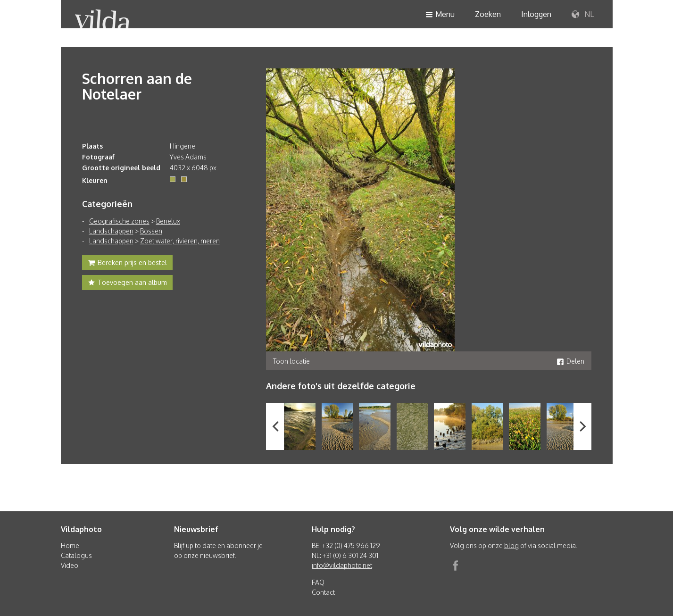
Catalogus (76, 555)
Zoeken (488, 14)
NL (583, 15)
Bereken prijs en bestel (127, 264)
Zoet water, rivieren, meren (180, 241)
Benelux (168, 221)
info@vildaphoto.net (342, 565)
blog (511, 545)
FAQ (318, 582)
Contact (323, 592)
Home (70, 545)
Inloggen (536, 14)
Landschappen (111, 231)
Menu (440, 15)
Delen (570, 361)
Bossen (151, 231)
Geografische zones (119, 221)
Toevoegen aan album (127, 283)
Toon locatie (291, 361)
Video (70, 565)
